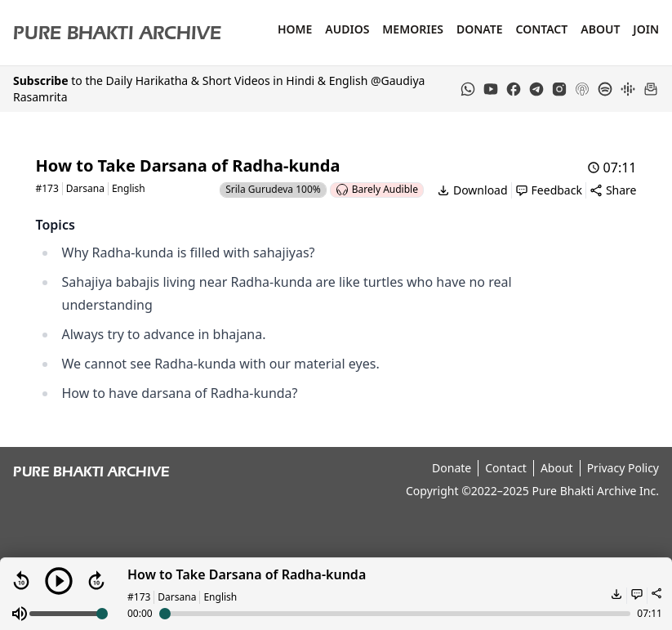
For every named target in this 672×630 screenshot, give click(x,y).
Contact (541, 29)
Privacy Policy (623, 468)
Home (295, 29)
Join (646, 29)
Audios (347, 29)
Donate (480, 29)
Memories (413, 29)
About (600, 29)
